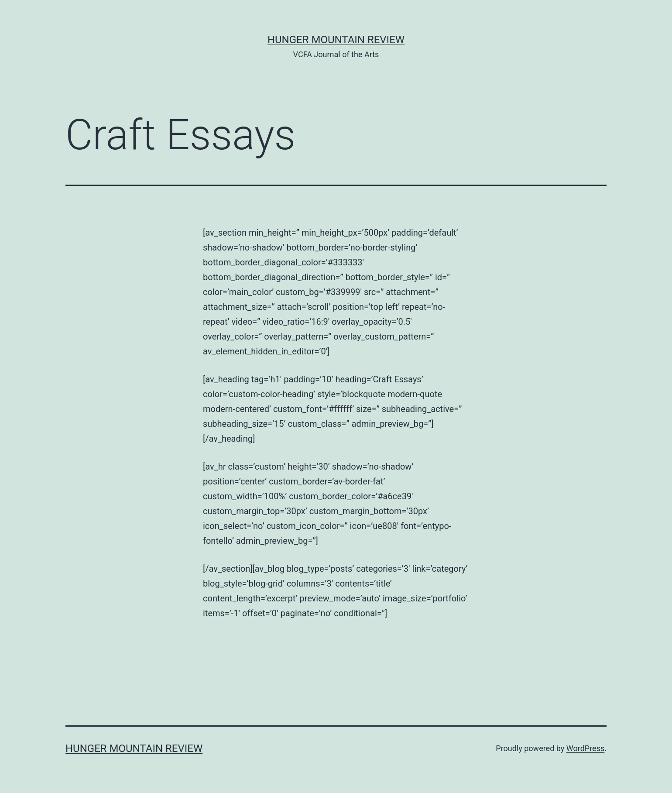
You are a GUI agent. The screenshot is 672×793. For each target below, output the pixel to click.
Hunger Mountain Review (336, 40)
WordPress (585, 748)
